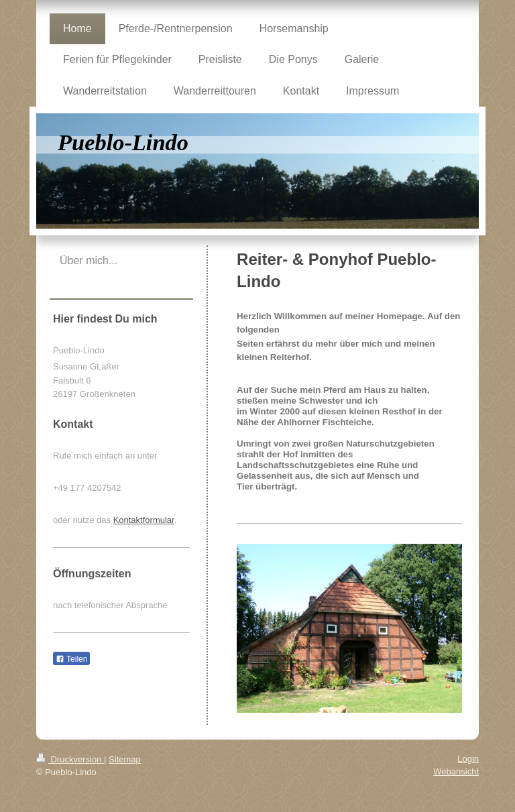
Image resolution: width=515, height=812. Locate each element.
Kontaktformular (144, 520)
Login (468, 759)
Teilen (71, 659)
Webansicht (456, 771)
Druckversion (70, 759)
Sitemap (125, 759)
